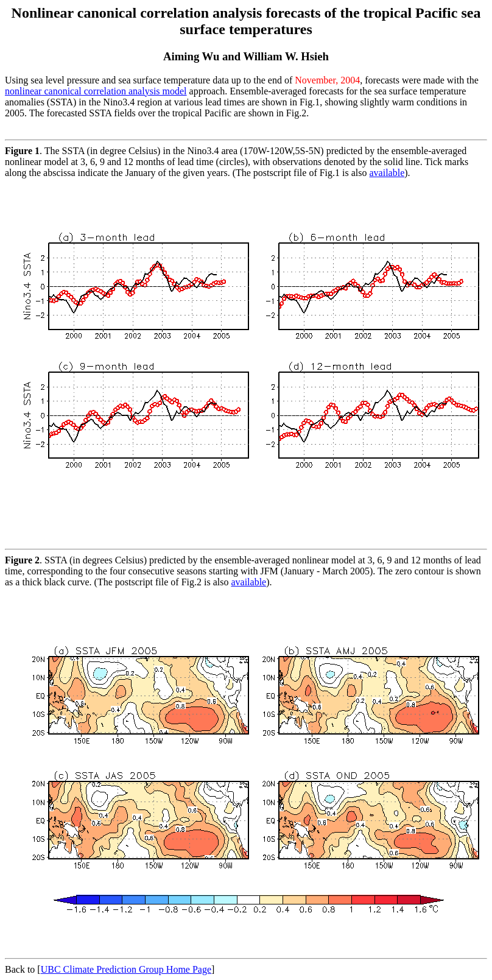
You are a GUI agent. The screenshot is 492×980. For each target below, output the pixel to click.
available (387, 173)
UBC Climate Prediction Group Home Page (126, 969)
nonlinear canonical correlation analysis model (96, 91)
